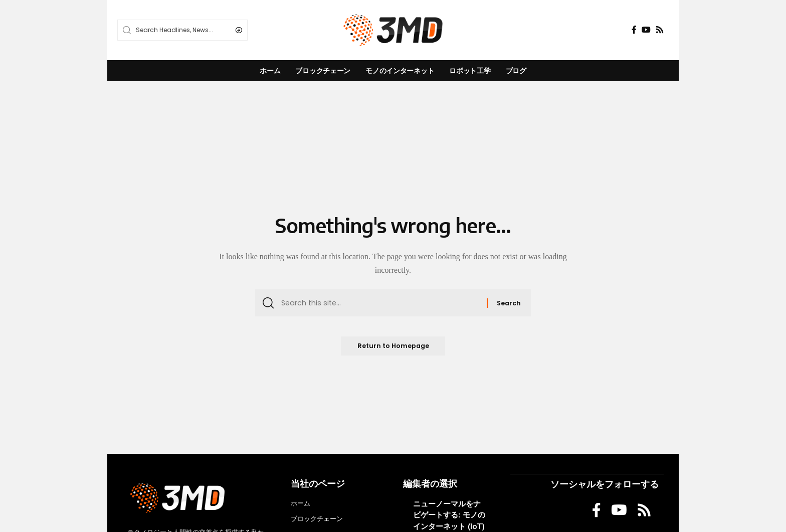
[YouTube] (646, 30)
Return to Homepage (393, 348)
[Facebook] (634, 30)
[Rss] (660, 30)
